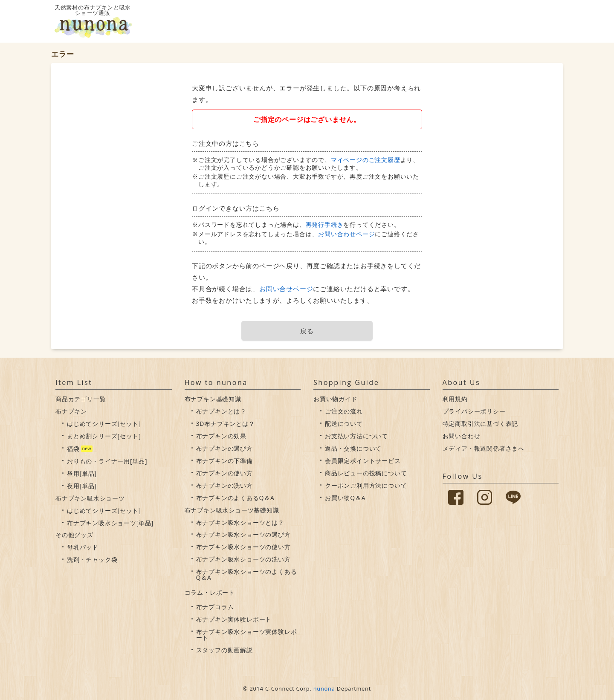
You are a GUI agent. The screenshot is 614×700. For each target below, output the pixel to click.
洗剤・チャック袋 (92, 560)
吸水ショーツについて (343, 21)
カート (546, 21)
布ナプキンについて (405, 21)
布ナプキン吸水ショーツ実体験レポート (247, 635)
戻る (307, 331)
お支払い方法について (356, 436)
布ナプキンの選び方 (224, 448)
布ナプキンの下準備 (224, 461)
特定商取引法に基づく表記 (481, 424)
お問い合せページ (286, 289)
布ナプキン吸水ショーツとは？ (240, 522)
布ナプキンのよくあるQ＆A (235, 498)
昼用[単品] (82, 473)
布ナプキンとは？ (221, 411)
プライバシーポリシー (474, 411)
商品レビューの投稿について (366, 473)
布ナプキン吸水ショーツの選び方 (243, 534)
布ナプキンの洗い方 (224, 485)
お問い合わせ (462, 436)
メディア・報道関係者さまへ (484, 448)
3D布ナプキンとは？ (226, 424)
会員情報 (511, 21)
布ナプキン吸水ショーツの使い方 (243, 547)
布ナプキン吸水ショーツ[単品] (110, 523)
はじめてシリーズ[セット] (104, 424)
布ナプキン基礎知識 (213, 399)
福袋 (73, 449)
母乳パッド (83, 547)
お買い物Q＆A (345, 498)
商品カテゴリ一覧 (81, 399)
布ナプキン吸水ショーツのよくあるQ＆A (247, 574)
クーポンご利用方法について (366, 485)
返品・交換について (353, 448)
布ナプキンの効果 (221, 436)
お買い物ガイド (463, 21)
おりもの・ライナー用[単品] (107, 461)
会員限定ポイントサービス (363, 461)
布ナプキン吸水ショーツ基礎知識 (232, 510)
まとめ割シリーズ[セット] (104, 436)
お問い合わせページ (346, 234)
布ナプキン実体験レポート (234, 619)
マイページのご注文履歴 (366, 160)
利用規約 (455, 399)
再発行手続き (325, 224)
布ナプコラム (215, 607)
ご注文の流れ (344, 411)
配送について (344, 424)
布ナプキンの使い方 (224, 473)
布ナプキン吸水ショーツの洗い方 (243, 559)
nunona (324, 688)
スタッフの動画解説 (224, 650)
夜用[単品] (82, 486)
